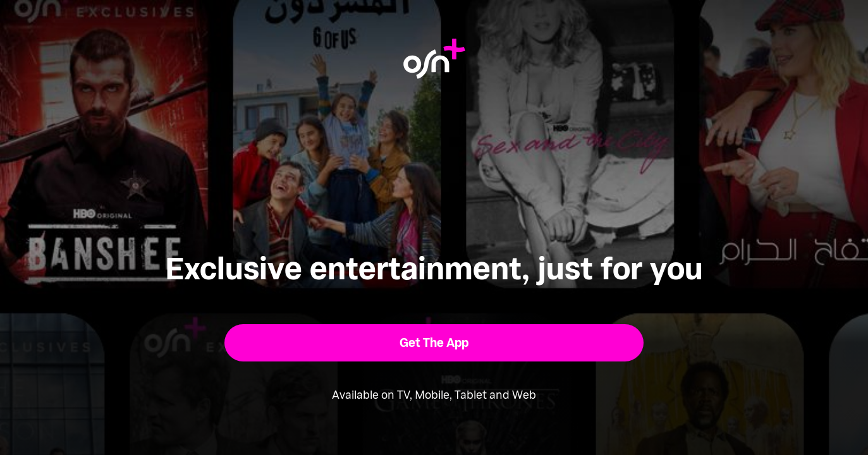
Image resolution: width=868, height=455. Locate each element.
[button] (434, 343)
